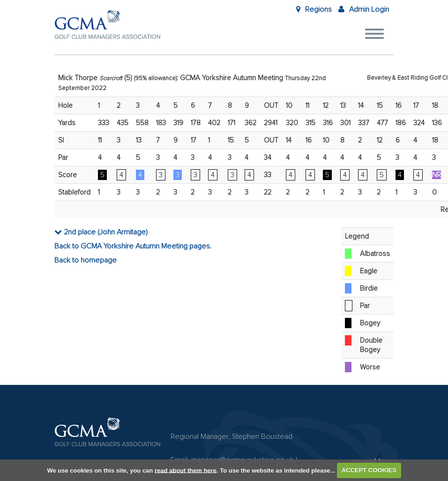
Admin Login (364, 9)
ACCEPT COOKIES (369, 470)
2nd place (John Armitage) (101, 232)
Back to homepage (86, 260)
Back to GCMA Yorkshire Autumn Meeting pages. (133, 246)
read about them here (186, 470)
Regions (314, 9)
